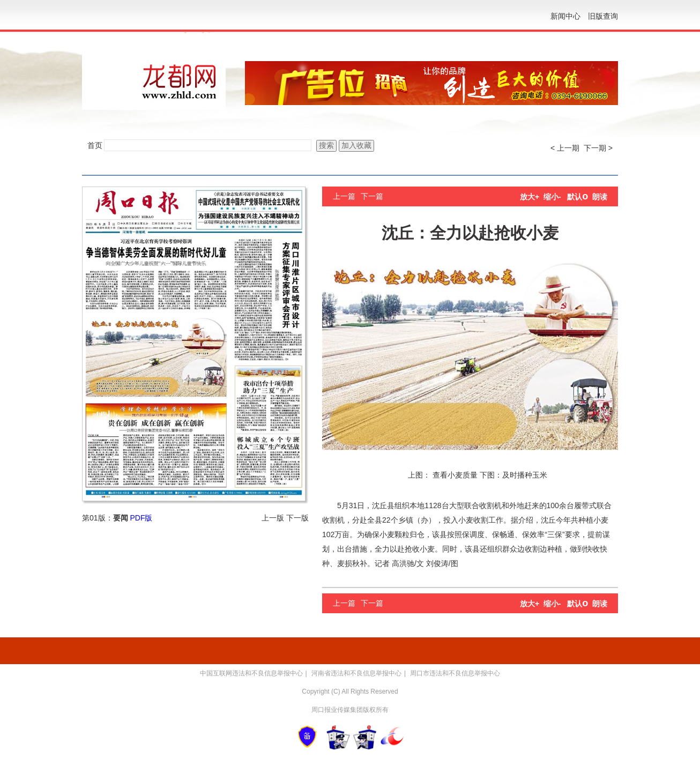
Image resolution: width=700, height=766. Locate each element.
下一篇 (372, 196)
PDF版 (141, 518)
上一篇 (344, 196)
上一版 (273, 518)
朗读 (600, 197)
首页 (95, 145)
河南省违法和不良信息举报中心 (356, 673)
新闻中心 (565, 16)
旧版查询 (603, 16)
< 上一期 (565, 148)
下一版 (297, 518)
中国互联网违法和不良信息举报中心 (251, 673)
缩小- (552, 197)
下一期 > (598, 148)
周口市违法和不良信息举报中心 (455, 673)
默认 (578, 197)
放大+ (530, 197)
